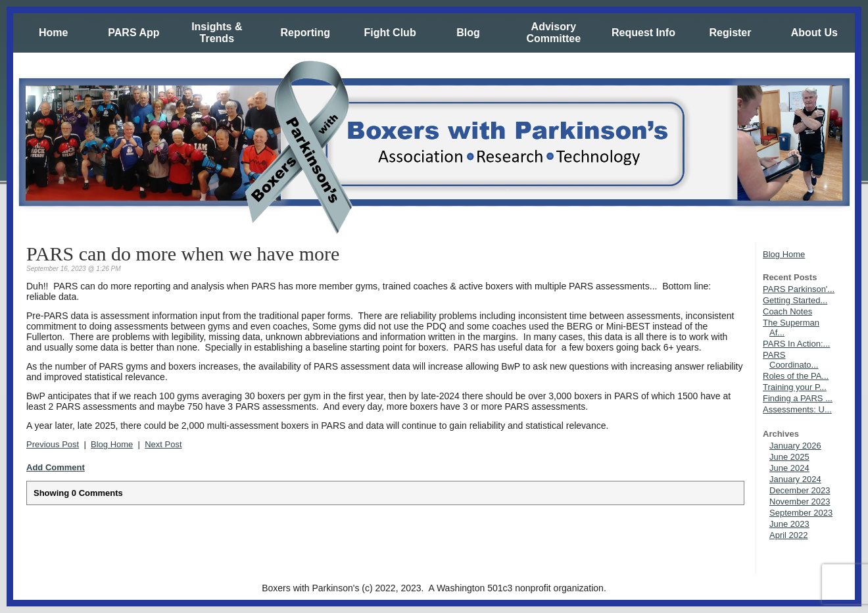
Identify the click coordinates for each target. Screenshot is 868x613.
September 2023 (801, 513)
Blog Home (784, 254)
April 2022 (789, 535)
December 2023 (800, 490)
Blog (468, 33)
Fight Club (390, 33)
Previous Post (53, 444)
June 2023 (789, 524)
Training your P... (795, 387)
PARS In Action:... (796, 344)
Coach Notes (787, 311)
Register (730, 33)
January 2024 (795, 479)
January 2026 (795, 446)
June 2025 (789, 457)
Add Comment (56, 467)
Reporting (305, 33)
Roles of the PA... (796, 376)
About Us (814, 33)
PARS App (133, 33)
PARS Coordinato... (790, 360)
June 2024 (789, 468)
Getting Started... (795, 300)
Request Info (643, 33)
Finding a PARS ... (798, 398)
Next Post (163, 444)
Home (53, 33)
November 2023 (800, 502)
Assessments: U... (797, 409)
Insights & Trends (217, 33)
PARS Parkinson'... (799, 289)
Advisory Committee (553, 33)
